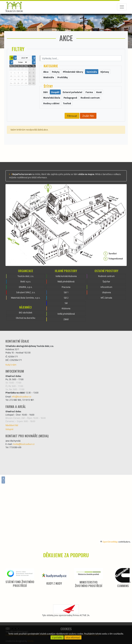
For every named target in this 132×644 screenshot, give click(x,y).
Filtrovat (72, 116)
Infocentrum (106, 287)
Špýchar (106, 281)
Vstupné (9, 429)
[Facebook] (56, 459)
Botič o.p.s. (26, 281)
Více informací (73, 637)
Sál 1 (66, 292)
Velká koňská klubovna (66, 276)
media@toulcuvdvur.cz (24, 444)
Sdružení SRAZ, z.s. (26, 292)
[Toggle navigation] (122, 7)
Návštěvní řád (12, 425)
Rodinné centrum (106, 276)
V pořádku (57, 637)
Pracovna (66, 287)
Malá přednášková (66, 281)
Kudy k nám (11, 365)
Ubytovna (106, 292)
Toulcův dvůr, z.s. (26, 276)
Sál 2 (66, 298)
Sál (66, 303)
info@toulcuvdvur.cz (21, 397)
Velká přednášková (66, 314)
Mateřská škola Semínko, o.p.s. (26, 298)
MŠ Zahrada (106, 298)
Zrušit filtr (88, 116)
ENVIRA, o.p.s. (26, 287)
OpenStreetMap (110, 542)
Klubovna (66, 308)
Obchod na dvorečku (26, 318)
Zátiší (66, 319)
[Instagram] (76, 459)
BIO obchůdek (26, 313)
